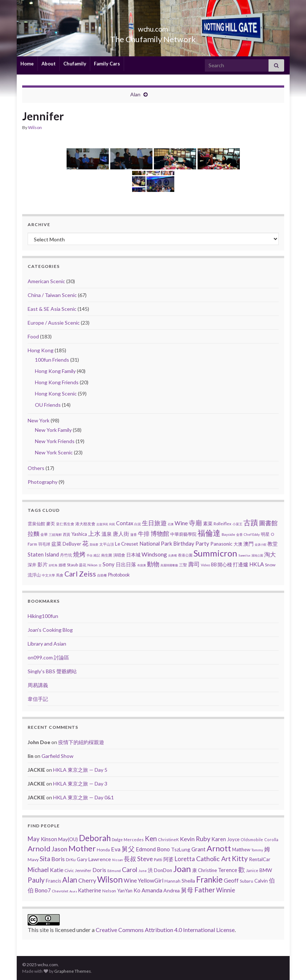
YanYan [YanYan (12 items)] (125, 891)
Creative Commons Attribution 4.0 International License (165, 930)
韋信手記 (38, 699)
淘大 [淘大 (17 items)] (270, 554)
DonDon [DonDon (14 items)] (163, 870)
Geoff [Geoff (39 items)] (231, 880)
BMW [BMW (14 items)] (266, 870)
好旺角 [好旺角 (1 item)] (53, 565)
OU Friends (48, 405)
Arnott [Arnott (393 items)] (219, 848)
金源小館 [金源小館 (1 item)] (261, 545)
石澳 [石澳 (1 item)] (171, 524)
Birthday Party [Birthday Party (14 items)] (191, 543)
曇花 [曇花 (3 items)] (83, 565)
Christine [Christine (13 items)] (207, 870)
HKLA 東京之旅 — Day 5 (80, 770)
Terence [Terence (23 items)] (228, 870)
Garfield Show (57, 756)
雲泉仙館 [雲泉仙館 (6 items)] (36, 524)
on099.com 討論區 (48, 657)
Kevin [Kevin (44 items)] (187, 839)
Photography (43, 482)
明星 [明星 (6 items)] (265, 534)
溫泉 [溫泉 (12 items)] (107, 534)
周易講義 (38, 685)
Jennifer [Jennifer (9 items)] (83, 870)
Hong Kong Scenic (56, 393)
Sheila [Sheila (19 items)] (188, 881)
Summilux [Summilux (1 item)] (244, 555)
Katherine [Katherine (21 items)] (90, 890)
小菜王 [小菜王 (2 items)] (237, 524)
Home (27, 64)
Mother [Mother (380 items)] (82, 848)
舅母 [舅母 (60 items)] (187, 890)
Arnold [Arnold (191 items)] (39, 848)
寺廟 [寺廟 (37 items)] (195, 523)
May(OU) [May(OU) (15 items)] (68, 839)
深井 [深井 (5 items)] (32, 565)
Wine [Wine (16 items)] (181, 523)
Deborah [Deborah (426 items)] (95, 838)
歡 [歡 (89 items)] (242, 869)
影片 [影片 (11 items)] (43, 564)
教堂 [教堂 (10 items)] (273, 544)
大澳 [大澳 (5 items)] (238, 544)
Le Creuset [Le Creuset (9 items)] (127, 544)
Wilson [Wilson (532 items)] (110, 879)
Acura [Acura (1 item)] (73, 891)
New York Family (53, 430)
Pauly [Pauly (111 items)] (36, 880)
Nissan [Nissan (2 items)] (117, 860)
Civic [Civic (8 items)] (69, 870)
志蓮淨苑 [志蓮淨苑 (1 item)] (102, 524)
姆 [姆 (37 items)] (267, 849)
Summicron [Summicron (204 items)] (215, 553)
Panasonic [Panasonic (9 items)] (221, 544)
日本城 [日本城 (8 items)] (133, 555)
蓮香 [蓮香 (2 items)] (134, 535)
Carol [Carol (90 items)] (130, 869)
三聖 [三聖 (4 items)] (183, 565)
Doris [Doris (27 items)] (99, 870)
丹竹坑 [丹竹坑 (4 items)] (66, 555)
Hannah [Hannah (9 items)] (172, 881)
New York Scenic (54, 452)
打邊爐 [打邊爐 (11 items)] (241, 564)
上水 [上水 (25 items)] (94, 533)
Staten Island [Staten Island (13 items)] (43, 554)
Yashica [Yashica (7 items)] (79, 534)
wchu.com (153, 27)
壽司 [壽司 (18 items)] (194, 564)
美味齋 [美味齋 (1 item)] (94, 545)
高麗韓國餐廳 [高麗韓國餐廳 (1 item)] (169, 565)
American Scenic (46, 281)
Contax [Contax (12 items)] (125, 523)
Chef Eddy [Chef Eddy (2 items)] (252, 535)
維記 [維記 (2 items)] (97, 555)
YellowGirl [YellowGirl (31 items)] (151, 880)
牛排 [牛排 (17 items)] (144, 534)
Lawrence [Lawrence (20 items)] (100, 859)
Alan (135, 94)
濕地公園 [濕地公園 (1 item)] (257, 555)
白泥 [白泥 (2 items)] (138, 524)
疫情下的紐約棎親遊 (81, 742)
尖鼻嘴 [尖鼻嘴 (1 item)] (172, 555)
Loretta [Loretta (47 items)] (185, 859)
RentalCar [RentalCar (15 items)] (260, 859)
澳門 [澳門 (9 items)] (249, 544)
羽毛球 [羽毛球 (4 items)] (44, 544)
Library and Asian (47, 644)
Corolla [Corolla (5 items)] (271, 840)
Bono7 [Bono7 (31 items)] (43, 890)
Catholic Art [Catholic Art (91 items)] (213, 859)
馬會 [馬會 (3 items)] (60, 575)
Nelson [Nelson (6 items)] (109, 891)
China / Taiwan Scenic (52, 295)
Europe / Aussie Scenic (54, 323)
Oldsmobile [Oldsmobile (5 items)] (252, 840)
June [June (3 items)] (142, 871)
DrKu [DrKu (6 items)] (71, 859)
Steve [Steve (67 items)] (145, 859)
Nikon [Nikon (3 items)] (92, 565)
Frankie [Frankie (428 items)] (209, 879)
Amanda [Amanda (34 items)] (152, 890)
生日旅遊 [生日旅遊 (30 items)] (154, 523)
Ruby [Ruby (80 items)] (203, 839)
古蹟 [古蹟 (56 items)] (251, 523)
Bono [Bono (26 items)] (163, 849)
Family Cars (107, 64)
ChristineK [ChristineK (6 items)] (168, 840)
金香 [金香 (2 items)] (239, 535)
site (44, 930)
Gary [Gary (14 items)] (82, 859)
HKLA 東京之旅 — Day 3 (80, 784)
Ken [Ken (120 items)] (151, 838)
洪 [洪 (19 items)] (150, 870)
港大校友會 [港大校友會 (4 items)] (85, 524)
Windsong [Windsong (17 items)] (154, 554)
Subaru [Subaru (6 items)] (247, 881)
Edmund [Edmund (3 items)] (114, 871)
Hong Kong (41, 350)
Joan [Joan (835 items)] (182, 869)
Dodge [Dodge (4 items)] (117, 840)
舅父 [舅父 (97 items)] (128, 849)
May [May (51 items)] (34, 839)
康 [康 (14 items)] (194, 870)
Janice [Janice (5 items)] (252, 870)
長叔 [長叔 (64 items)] (130, 859)
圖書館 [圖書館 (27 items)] (268, 523)
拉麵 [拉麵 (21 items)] (33, 533)
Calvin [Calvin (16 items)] (261, 881)
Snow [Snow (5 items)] (270, 565)
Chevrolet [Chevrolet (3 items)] (60, 891)
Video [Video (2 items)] (205, 565)
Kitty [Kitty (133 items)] (240, 858)
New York (39, 420)
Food (33, 336)
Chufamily (75, 64)
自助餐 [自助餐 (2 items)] (102, 575)
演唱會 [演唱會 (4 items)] (119, 555)
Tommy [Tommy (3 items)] (257, 850)
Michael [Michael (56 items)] (38, 870)
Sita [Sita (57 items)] (45, 859)
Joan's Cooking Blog (50, 630)
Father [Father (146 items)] (205, 890)
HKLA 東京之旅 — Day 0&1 (84, 797)
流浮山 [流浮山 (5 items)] (34, 575)
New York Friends (55, 441)
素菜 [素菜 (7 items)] (208, 523)
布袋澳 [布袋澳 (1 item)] (142, 565)
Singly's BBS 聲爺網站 (52, 671)
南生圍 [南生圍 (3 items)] (107, 555)
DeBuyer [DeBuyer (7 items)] (72, 544)
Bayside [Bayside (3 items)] (228, 534)
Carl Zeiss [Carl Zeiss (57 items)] (80, 574)
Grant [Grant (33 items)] (198, 849)
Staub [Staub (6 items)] (72, 565)
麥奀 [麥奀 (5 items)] (51, 524)
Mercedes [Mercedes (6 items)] (134, 840)
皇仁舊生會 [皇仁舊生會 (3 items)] (65, 524)
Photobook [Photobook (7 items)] (119, 575)
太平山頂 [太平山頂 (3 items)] (107, 544)
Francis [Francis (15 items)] (53, 881)
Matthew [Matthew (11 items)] (241, 850)
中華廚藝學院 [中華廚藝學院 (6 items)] (183, 534)
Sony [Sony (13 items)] (109, 564)
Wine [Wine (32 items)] (130, 880)
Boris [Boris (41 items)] (58, 859)
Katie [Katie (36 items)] (57, 870)
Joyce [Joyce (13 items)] (233, 839)
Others (36, 468)
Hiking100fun (43, 616)
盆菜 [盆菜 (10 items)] (56, 544)
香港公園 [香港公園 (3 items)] (185, 555)
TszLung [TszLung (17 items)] (181, 849)
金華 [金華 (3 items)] (44, 534)
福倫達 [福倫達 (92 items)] (209, 533)
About (49, 64)
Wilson (35, 127)
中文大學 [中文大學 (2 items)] (48, 575)
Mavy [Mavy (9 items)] (33, 859)
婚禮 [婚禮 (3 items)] (62, 565)
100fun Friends (52, 360)
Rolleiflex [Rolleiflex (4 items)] (222, 524)
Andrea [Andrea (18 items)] (172, 890)
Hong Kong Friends (57, 382)
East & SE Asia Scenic (52, 309)
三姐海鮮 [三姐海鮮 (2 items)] (55, 535)
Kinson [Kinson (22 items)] (49, 839)
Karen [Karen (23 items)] (219, 839)
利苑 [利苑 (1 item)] (112, 524)
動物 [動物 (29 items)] (153, 564)
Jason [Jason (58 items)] (59, 849)
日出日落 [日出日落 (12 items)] (126, 564)
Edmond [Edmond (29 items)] (146, 849)
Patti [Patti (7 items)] (158, 859)
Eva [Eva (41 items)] (116, 849)
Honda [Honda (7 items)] (103, 850)
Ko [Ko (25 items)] (137, 890)
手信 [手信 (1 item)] (90, 555)
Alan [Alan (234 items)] (70, 880)
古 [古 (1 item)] (100, 565)
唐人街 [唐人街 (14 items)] (121, 534)
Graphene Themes (73, 971)
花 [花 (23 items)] (85, 543)
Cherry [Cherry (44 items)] (87, 880)
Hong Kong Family (55, 371)
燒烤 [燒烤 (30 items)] (79, 554)
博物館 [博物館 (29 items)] (160, 533)
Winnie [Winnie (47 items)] (226, 890)
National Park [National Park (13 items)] (156, 543)
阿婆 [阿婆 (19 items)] (168, 859)
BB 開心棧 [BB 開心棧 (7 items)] (221, 565)
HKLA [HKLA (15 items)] (257, 564)
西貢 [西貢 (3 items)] (67, 534)
